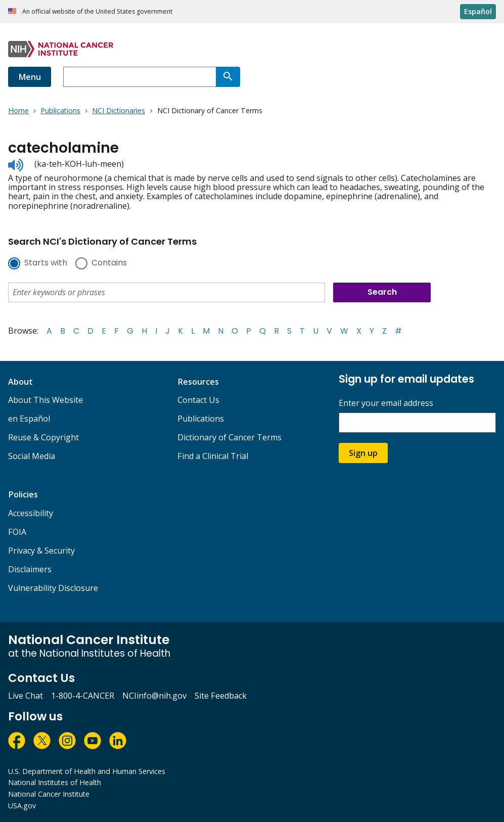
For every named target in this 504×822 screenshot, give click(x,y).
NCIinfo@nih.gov (154, 696)
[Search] (228, 77)
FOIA (17, 532)
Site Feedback (221, 696)
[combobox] (140, 77)
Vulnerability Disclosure (53, 588)
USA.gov (22, 806)
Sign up (363, 453)
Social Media (32, 456)
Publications (201, 419)
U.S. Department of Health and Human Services (87, 771)
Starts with (46, 263)
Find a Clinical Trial (213, 456)
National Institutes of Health (55, 782)
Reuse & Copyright (43, 437)
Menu (30, 77)
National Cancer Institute (49, 794)
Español (478, 11)
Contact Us (198, 400)
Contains (109, 263)
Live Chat (26, 696)
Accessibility (31, 513)
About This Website (45, 400)
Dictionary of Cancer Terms (230, 437)
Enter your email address (386, 403)
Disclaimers (30, 569)
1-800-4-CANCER (83, 696)
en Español (29, 419)
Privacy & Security (41, 551)
